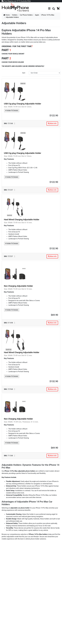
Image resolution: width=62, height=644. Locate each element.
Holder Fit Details (12, 110)
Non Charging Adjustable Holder (18, 286)
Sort (24, 73)
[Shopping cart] (58, 9)
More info (52, 123)
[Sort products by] (45, 73)
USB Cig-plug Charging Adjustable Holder (22, 104)
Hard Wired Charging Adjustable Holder (22, 220)
